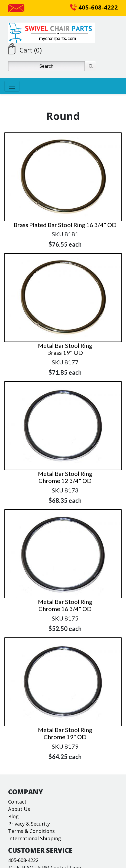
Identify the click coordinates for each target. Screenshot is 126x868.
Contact (17, 802)
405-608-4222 (94, 7)
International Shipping (35, 838)
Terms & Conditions (31, 831)
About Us (19, 809)
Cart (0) (31, 50)
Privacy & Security (29, 824)
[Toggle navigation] (12, 86)
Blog (13, 816)
